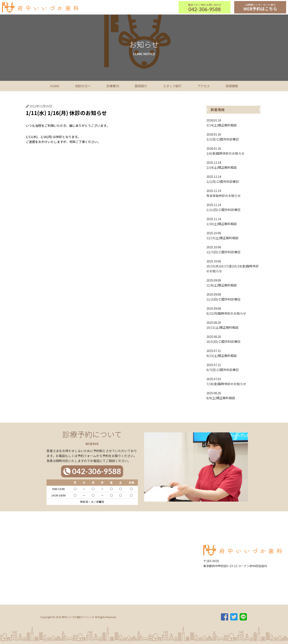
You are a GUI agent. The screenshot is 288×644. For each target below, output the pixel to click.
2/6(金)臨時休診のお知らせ (233, 151)
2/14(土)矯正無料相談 (233, 165)
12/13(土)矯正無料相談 (233, 235)
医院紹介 (141, 86)
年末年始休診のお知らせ (233, 193)
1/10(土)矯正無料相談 (233, 221)
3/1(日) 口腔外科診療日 (233, 137)
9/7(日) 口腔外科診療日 (233, 367)
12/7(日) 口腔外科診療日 (233, 249)
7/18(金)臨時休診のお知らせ (233, 381)
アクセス (204, 86)
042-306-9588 (205, 9)
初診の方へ (83, 86)
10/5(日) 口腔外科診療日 (233, 339)
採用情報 (232, 86)
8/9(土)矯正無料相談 (233, 395)
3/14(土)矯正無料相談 (233, 122)
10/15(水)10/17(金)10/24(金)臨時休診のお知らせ (233, 266)
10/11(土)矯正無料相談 (233, 325)
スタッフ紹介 (172, 86)
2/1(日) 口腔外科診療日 (233, 179)
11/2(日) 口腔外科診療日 (233, 297)
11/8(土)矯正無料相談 (233, 283)
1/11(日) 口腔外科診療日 (233, 207)
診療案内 (113, 86)
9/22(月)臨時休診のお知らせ (233, 311)
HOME (55, 86)
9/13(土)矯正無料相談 (233, 353)
